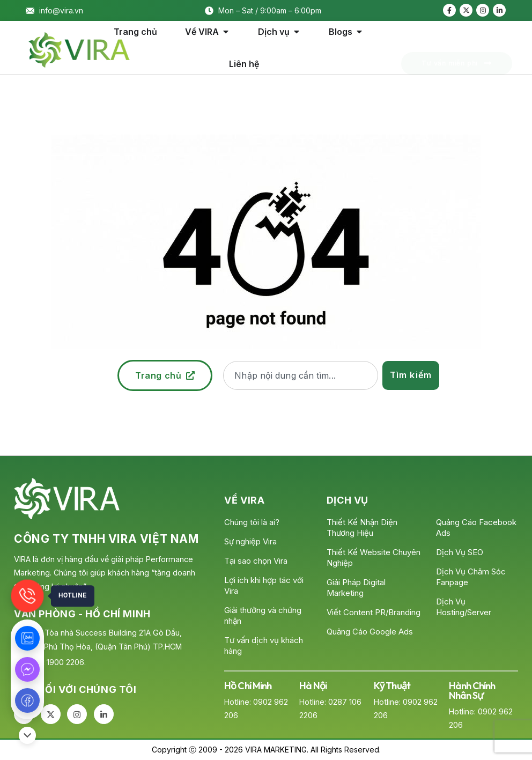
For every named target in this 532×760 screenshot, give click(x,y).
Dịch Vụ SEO (460, 552)
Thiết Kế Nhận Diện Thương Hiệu (362, 527)
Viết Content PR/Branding (374, 612)
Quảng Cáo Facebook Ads (476, 527)
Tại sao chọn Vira (256, 561)
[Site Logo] (79, 50)
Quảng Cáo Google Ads (370, 632)
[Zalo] (27, 638)
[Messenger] (27, 669)
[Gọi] (27, 596)
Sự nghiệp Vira (250, 541)
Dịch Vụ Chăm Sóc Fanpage (471, 577)
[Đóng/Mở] (27, 735)
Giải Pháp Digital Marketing (356, 588)
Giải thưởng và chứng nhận (263, 615)
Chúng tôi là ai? (252, 522)
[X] (466, 10)
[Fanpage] (27, 700)
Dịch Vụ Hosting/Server (464, 607)
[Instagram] (483, 10)
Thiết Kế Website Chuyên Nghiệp (374, 558)
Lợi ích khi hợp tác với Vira (264, 585)
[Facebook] (449, 10)
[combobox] (300, 375)
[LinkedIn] (499, 10)
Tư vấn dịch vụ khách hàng (264, 645)
